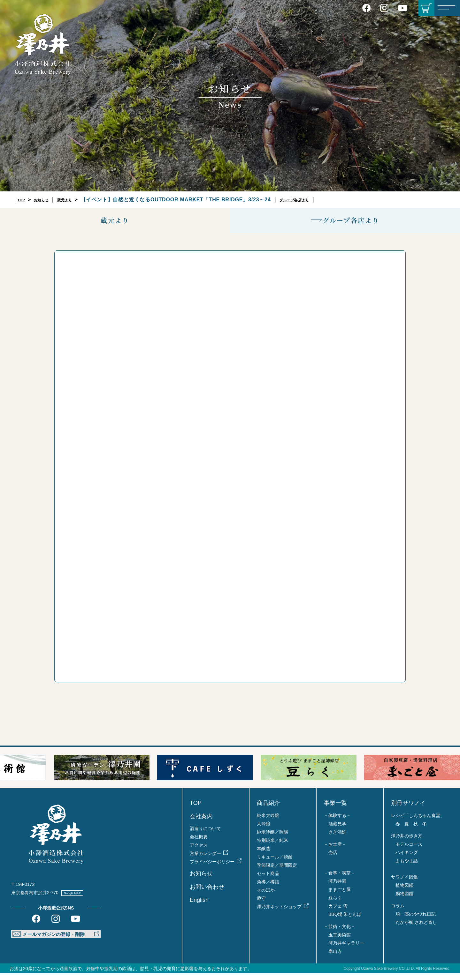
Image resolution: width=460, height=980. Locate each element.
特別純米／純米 (272, 847)
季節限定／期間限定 (277, 872)
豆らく (335, 904)
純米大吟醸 (268, 822)
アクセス (199, 852)
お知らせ (48, 200)
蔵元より (78, 200)
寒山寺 (335, 958)
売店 (333, 859)
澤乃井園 (337, 888)
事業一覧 (335, 810)
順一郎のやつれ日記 (416, 921)
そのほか (266, 897)
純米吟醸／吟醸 (272, 839)
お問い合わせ (207, 894)
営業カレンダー (205, 860)
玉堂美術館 (340, 941)
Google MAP (79, 900)
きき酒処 (337, 839)
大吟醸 (264, 830)
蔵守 (261, 905)
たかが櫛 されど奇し (416, 929)
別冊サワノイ (408, 810)
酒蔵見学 (337, 830)
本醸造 (264, 855)
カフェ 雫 (338, 913)
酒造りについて (205, 835)
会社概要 (199, 843)
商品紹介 (268, 810)
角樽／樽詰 (268, 888)
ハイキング (407, 859)
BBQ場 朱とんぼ (345, 921)
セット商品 (268, 880)
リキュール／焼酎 (275, 864)
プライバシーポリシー (212, 868)
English (199, 907)
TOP (23, 200)
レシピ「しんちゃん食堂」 (418, 822)
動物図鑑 (404, 900)
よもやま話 (407, 867)
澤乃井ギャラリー (346, 950)
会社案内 (201, 823)
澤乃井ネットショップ (279, 913)
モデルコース (409, 851)
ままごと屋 (340, 896)
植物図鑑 (404, 892)
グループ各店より (318, 200)
